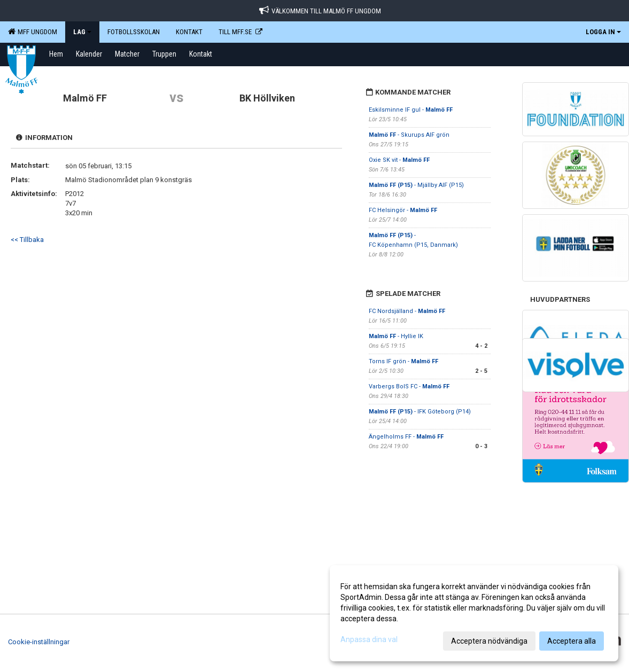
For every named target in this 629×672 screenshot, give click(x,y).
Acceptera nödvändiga (489, 641)
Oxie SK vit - (399, 160)
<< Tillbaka (27, 240)
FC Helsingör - (403, 210)
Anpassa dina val (369, 639)
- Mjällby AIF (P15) (416, 185)
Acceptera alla (572, 641)
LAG (82, 32)
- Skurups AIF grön (409, 135)
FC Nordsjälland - (407, 311)
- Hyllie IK (397, 336)
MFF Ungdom (33, 32)
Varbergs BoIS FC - (409, 386)
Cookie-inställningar (39, 642)
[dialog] (474, 613)
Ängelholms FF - (406, 437)
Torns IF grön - (403, 361)
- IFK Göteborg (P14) (420, 412)
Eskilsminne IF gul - (411, 110)
